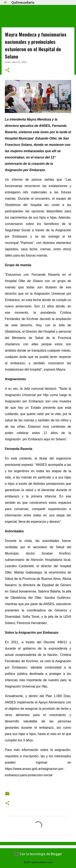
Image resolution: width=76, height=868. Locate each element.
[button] (7, 71)
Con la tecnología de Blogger (38, 854)
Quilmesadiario (23, 2)
